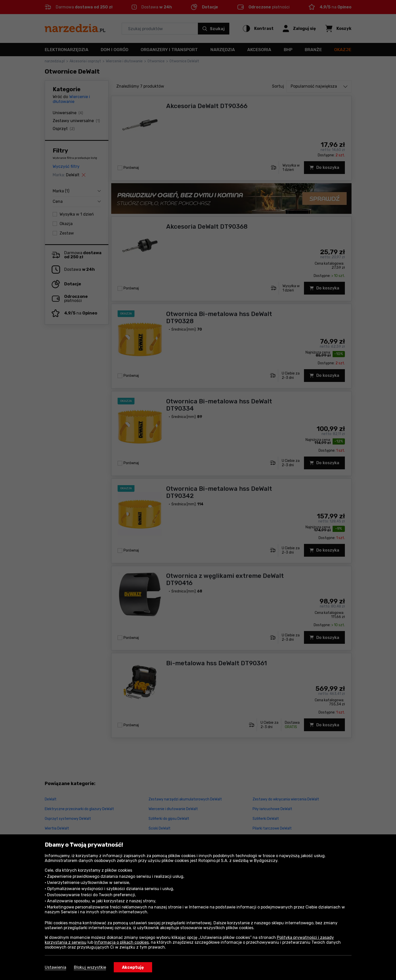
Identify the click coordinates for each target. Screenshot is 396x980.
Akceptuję (133, 967)
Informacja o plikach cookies (122, 942)
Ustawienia (55, 967)
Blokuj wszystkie (90, 967)
